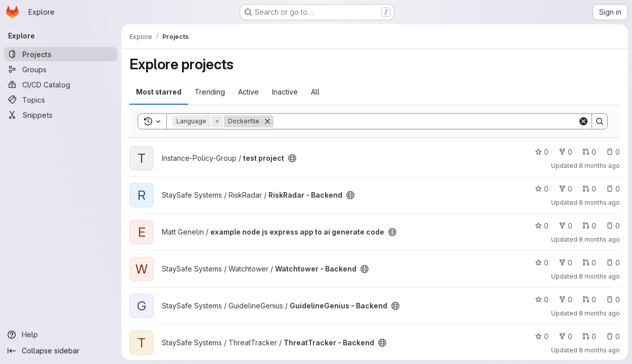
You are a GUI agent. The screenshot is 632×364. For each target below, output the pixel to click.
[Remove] (267, 121)
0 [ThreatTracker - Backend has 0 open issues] (613, 336)
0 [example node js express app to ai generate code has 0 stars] (542, 226)
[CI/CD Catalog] (61, 84)
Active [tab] (249, 92)
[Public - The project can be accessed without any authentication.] (292, 158)
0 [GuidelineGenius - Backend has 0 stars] (542, 300)
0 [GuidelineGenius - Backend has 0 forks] (566, 300)
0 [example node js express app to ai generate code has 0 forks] (566, 226)
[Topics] (61, 100)
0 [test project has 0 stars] (542, 152)
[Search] (426, 121)
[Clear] (583, 121)
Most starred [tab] (159, 92)
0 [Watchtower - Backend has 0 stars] (542, 263)
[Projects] (61, 54)
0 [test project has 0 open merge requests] (589, 152)
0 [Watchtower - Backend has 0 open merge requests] (589, 263)
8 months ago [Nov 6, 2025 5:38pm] (599, 166)
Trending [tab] (210, 92)
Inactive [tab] (285, 92)
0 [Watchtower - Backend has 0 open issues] (613, 263)
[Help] (61, 335)
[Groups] (61, 69)
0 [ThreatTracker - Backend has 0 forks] (566, 336)
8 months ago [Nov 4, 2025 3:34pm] (599, 276)
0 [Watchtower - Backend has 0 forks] (566, 263)
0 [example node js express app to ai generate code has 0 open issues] (613, 226)
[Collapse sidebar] (61, 351)
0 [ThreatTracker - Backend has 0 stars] (542, 336)
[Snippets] (61, 115)
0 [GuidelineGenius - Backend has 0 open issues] (613, 300)
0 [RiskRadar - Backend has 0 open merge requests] (589, 189)
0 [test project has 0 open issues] (613, 152)
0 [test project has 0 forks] (566, 152)
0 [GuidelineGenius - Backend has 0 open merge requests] (589, 300)
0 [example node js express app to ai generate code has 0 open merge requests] (589, 226)
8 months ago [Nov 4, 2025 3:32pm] (599, 350)
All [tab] (315, 92)
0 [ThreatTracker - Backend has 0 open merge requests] (589, 336)
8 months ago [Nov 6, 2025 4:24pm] (599, 202)
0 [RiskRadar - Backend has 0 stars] (542, 189)
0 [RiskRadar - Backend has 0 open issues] (613, 189)
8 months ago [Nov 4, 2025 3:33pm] (599, 313)
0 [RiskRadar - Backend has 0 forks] (566, 189)
